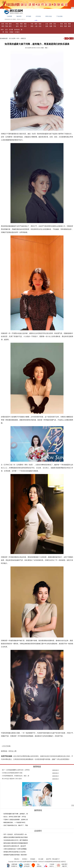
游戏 (47, 26)
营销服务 (33, 859)
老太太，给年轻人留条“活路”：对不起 (15, 817)
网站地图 (55, 859)
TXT (59, 859)
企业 (47, 24)
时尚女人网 (13, 751)
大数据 (11, 32)
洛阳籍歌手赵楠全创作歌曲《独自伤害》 (16, 855)
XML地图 (41, 859)
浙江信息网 (12, 38)
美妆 (66, 24)
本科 (25, 26)
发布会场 (17, 30)
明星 (21, 24)
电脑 (51, 26)
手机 (55, 26)
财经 (3, 26)
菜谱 (51, 24)
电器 (40, 24)
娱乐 (17, 26)
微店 (69, 26)
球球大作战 (49, 16)
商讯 (61, 26)
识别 (40, 26)
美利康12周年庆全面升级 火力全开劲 (15, 852)
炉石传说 (38, 16)
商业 (7, 32)
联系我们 (25, 859)
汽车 (32, 24)
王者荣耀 (9, 16)
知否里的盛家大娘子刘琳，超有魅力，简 (16, 814)
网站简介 (17, 859)
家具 (36, 24)
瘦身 (69, 24)
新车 (10, 26)
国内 (10, 24)
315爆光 (17, 32)
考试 (21, 26)
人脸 (36, 26)
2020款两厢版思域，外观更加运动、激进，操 (16, 776)
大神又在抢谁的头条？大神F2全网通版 (15, 849)
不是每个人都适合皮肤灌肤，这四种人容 (16, 820)
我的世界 (19, 16)
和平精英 (29, 16)
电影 (25, 24)
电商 (66, 26)
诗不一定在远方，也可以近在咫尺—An (15, 834)
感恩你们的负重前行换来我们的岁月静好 (16, 837)
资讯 (7, 24)
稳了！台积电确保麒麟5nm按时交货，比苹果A (16, 770)
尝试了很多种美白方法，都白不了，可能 (16, 825)
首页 (3, 24)
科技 (17, 24)
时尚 (2, 30)
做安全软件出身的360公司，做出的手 (15, 846)
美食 (61, 24)
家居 (32, 26)
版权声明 (49, 859)
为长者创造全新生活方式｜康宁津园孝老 (16, 840)
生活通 (11, 30)
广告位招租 (59, 16)
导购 (7, 26)
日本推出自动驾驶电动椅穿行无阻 (12, 773)
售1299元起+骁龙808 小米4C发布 (12, 779)
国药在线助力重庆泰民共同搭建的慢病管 (16, 843)
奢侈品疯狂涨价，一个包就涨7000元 (14, 822)
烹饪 (55, 24)
